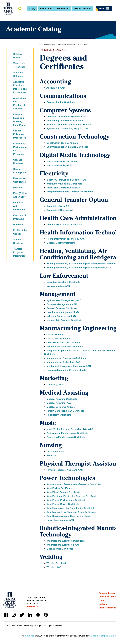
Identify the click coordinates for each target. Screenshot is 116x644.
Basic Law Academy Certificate (63, 282)
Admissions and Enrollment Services (19, 103)
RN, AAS (51, 455)
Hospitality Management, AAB (63, 312)
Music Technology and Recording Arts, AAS (70, 429)
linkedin (30, 615)
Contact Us (33, 607)
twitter (22, 615)
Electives (18, 188)
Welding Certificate (57, 563)
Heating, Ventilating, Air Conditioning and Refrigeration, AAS (79, 268)
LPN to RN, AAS (55, 451)
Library (102, 600)
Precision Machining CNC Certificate (66, 370)
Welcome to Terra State (20, 65)
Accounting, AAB (56, 88)
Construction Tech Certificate (62, 143)
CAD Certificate (55, 335)
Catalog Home (17, 56)
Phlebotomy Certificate (59, 415)
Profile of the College (20, 232)
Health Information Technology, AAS (66, 239)
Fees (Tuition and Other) (20, 195)
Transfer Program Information (19, 252)
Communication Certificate (61, 102)
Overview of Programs (20, 217)
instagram (14, 615)
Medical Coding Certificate (61, 243)
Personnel (19, 225)
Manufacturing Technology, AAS (63, 362)
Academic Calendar (19, 74)
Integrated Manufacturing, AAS (63, 545)
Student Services (18, 241)
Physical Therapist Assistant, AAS (65, 470)
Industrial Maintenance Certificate (65, 346)
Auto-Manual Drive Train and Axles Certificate (71, 512)
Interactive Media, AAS (59, 165)
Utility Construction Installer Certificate (67, 147)
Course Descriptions (20, 171)
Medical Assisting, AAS (59, 403)
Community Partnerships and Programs (20, 149)
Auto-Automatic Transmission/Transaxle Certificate (74, 484)
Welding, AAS (54, 567)
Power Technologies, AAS (60, 520)
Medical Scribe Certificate (61, 407)
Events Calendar (82, 8)
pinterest (46, 615)
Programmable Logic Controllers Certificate (70, 192)
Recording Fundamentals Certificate (66, 437)
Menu (104, 9)
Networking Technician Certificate (65, 121)
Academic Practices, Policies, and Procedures (20, 87)
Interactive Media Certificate (62, 161)
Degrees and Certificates (20, 180)
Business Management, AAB (62, 304)
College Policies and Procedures (20, 134)
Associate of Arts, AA (58, 206)
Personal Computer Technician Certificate (69, 124)
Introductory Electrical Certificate (64, 184)
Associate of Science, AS (60, 210)
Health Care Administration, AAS (64, 224)
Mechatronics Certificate (60, 549)
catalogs (30, 636)
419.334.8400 (34, 604)
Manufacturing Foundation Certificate (67, 358)
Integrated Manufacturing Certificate (66, 541)
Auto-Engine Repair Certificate (63, 504)
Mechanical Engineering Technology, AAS (69, 366)
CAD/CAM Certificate (58, 339)
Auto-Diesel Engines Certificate (63, 492)
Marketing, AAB (55, 385)
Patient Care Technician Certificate (65, 411)
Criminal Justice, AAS (58, 286)
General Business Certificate (62, 308)
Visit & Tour (46, 8)
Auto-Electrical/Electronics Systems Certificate (72, 496)
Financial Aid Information (19, 206)
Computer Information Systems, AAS (66, 117)
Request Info (63, 8)
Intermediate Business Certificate (64, 320)
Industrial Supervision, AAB (61, 316)
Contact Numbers (18, 162)
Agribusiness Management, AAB (64, 300)
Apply (32, 8)
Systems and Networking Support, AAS (67, 128)
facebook (6, 615)
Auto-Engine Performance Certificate (66, 500)
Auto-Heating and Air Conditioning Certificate (71, 508)
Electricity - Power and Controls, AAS (66, 180)
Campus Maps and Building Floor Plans (19, 120)
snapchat (38, 615)
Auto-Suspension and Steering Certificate (69, 516)
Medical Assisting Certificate (62, 399)
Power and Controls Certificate (63, 188)
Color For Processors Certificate (64, 342)
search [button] (19, 9)
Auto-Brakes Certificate (59, 488)
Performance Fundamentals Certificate (67, 433)
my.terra (103, 604)
